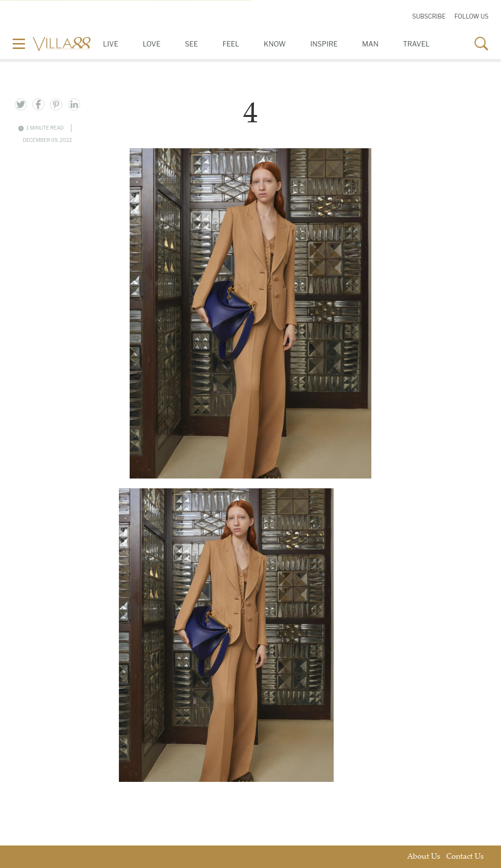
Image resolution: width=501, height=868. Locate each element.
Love (152, 44)
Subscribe (429, 16)
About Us (424, 857)
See (192, 44)
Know (275, 44)
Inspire (324, 44)
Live (111, 44)
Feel (231, 44)
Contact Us (465, 857)
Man (370, 44)
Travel (417, 44)
